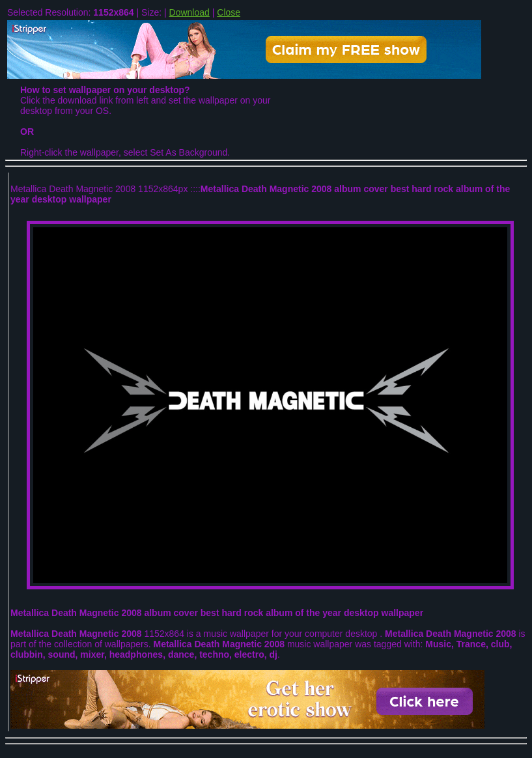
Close (229, 12)
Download (189, 12)
